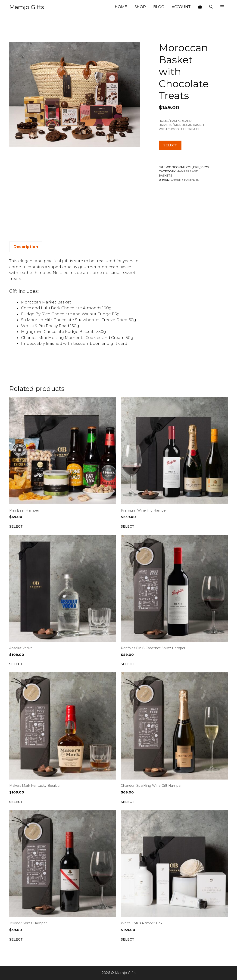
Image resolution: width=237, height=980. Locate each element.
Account (181, 7)
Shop (140, 7)
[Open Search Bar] (211, 7)
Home (121, 7)
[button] (222, 7)
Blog (159, 7)
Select (170, 145)
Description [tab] (26, 247)
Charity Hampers (185, 180)
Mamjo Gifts (27, 7)
